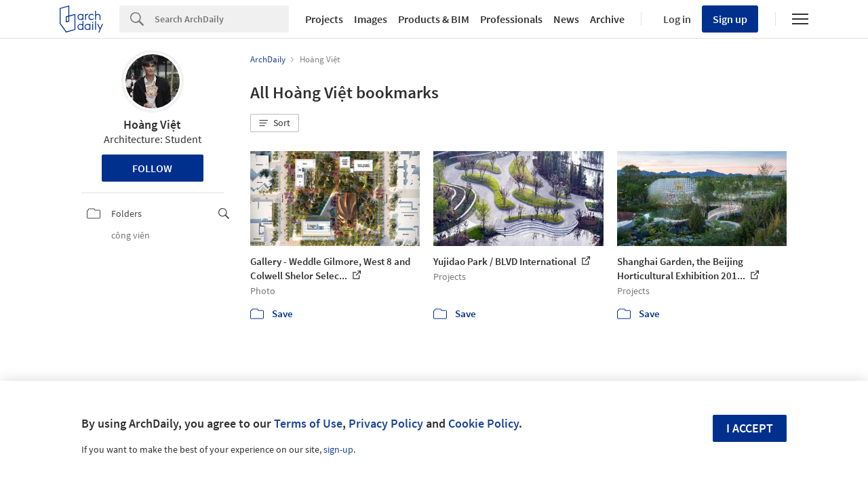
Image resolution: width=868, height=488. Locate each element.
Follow (152, 168)
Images (371, 19)
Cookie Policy (484, 423)
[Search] (222, 19)
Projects (324, 19)
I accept (750, 428)
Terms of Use (308, 423)
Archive (607, 19)
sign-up (338, 449)
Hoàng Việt (152, 124)
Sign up (730, 19)
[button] (275, 123)
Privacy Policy (386, 423)
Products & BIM (434, 19)
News (566, 19)
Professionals (511, 19)
